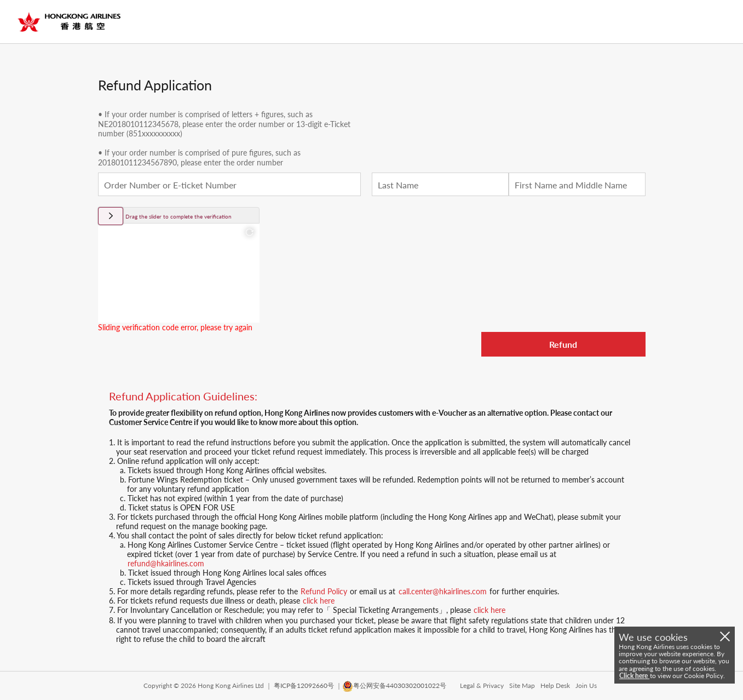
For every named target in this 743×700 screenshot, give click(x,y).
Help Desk (555, 685)
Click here (634, 676)
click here (319, 601)
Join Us (586, 685)
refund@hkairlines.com (166, 563)
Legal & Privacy (482, 685)
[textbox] (229, 184)
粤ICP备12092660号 (304, 685)
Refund (563, 344)
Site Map (522, 685)
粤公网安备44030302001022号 (400, 685)
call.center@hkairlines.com (443, 591)
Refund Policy (324, 591)
